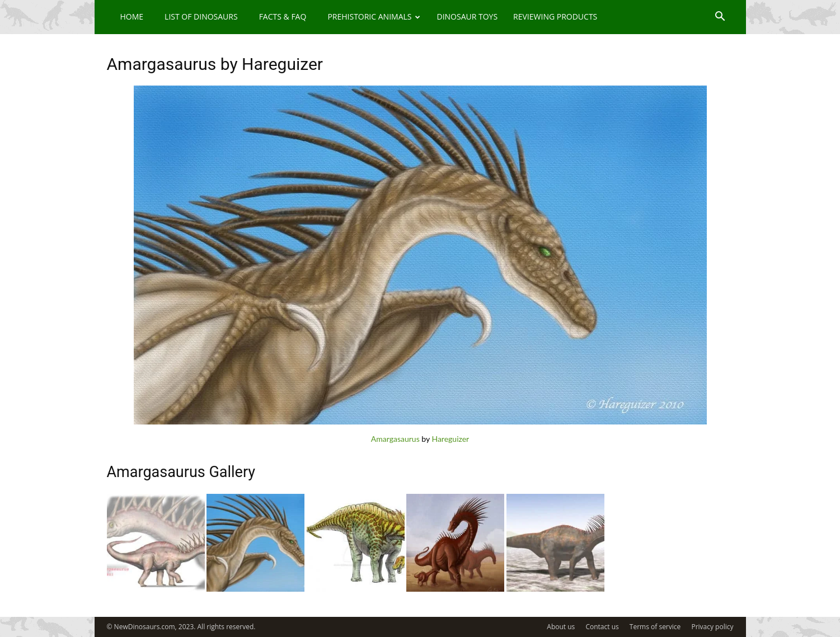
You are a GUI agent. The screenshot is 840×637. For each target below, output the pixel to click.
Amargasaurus (395, 439)
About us (561, 627)
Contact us (602, 627)
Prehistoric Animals (374, 16)
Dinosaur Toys (467, 16)
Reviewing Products (555, 16)
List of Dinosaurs (201, 16)
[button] (720, 18)
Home (132, 16)
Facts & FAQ (283, 16)
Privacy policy (712, 627)
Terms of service (655, 627)
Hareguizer (450, 439)
